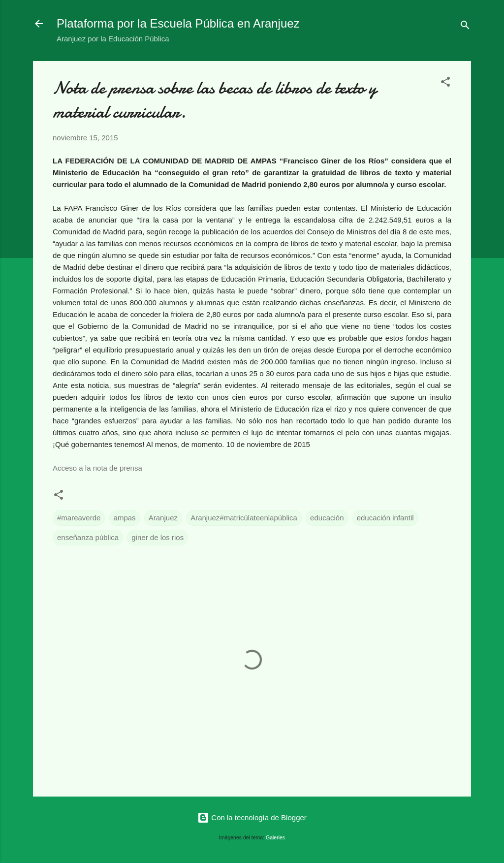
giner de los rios (157, 537)
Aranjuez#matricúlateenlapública (244, 518)
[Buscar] (465, 27)
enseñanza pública (88, 537)
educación (327, 518)
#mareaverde (79, 518)
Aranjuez (163, 518)
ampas (125, 518)
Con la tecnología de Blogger (252, 817)
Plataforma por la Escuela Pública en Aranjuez (178, 23)
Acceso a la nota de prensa (97, 468)
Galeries (275, 837)
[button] (445, 83)
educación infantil (385, 518)
